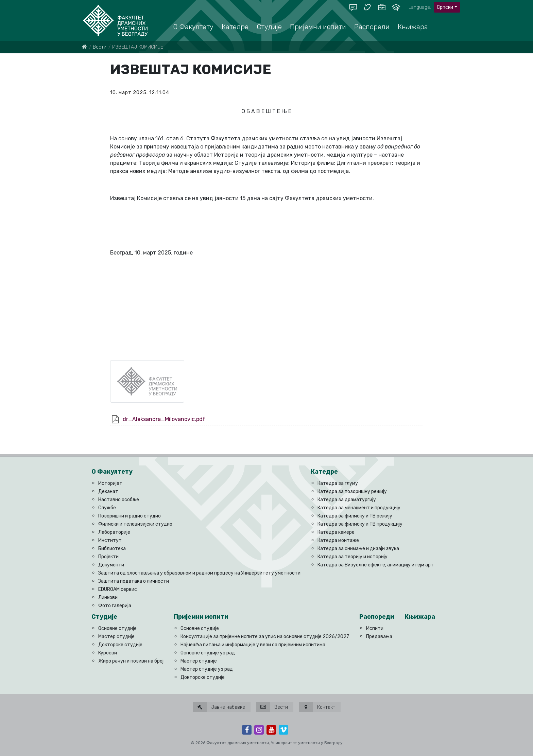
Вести (100, 47)
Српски (445, 7)
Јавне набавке (219, 707)
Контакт (317, 707)
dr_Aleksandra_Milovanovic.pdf (164, 419)
